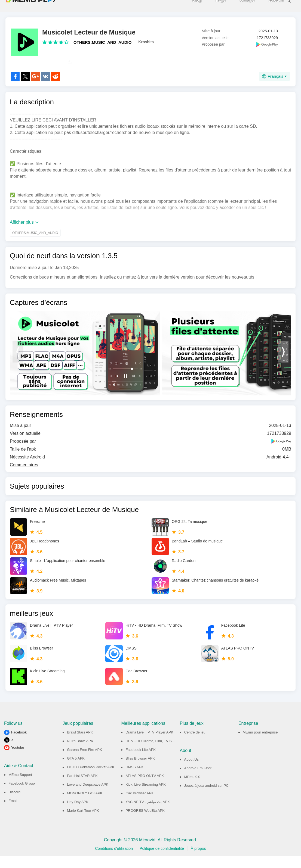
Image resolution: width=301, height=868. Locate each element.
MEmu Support (20, 787)
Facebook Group (22, 795)
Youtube (18, 759)
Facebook (19, 744)
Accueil (269, 6)
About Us (191, 771)
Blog (190, 6)
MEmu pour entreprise (260, 744)
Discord (14, 804)
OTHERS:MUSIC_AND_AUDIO (102, 42)
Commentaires (24, 477)
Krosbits (146, 42)
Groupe (240, 6)
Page (213, 6)
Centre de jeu (195, 744)
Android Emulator (198, 780)
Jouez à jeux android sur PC (206, 797)
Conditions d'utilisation (114, 860)
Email (13, 813)
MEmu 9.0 (192, 789)
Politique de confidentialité (162, 860)
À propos (198, 860)
